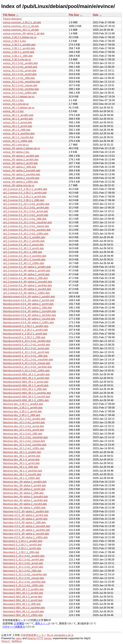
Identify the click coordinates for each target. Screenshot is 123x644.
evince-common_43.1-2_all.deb (21, 26)
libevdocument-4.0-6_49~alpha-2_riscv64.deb (29, 319)
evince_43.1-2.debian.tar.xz (19, 97)
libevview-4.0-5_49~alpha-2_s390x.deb (25, 537)
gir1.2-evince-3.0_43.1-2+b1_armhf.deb (26, 215)
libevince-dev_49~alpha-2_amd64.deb (25, 482)
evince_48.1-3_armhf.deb (18, 126)
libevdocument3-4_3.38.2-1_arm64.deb (25, 330)
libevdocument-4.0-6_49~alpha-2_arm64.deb (29, 300)
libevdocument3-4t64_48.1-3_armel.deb (26, 382)
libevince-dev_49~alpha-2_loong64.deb (25, 497)
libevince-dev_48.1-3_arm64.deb (22, 456)
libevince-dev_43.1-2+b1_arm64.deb (24, 422)
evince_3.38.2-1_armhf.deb (19, 52)
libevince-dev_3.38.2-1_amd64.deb (23, 404)
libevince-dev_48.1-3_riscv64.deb (22, 474)
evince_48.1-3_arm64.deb (18, 119)
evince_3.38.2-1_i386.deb (18, 56)
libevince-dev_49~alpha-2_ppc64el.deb (25, 500)
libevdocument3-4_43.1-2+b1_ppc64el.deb (27, 367)
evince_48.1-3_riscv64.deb (18, 137)
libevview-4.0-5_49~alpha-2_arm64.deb (26, 515)
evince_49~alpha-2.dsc (16, 152)
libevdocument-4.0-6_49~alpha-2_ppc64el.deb (29, 315)
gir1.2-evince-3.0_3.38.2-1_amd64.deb (25, 189)
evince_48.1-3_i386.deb (17, 130)
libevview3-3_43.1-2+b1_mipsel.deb (24, 578)
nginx (19, 638)
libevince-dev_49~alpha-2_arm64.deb (25, 485)
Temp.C (6, 641)
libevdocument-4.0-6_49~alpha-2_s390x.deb (28, 322)
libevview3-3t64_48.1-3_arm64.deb (23, 593)
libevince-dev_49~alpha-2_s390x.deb (24, 508)
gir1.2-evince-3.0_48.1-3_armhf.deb (23, 248)
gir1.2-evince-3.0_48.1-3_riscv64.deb (24, 260)
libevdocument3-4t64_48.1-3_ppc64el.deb (27, 393)
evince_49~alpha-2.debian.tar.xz (22, 148)
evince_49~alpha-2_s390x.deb (20, 182)
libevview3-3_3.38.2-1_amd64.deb (23, 541)
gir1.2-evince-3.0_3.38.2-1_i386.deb (24, 200)
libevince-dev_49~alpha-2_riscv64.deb (25, 504)
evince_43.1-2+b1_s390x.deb (20, 93)
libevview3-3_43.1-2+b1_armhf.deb (23, 567)
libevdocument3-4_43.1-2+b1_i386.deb (25, 356)
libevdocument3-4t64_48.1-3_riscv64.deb (27, 397)
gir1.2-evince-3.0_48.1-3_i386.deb (23, 252)
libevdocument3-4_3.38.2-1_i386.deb (24, 337)
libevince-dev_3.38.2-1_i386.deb (22, 415)
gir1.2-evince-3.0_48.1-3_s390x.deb (24, 263)
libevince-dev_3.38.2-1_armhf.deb (22, 411)
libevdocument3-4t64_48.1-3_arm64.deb (26, 378)
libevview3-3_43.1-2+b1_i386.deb (22, 571)
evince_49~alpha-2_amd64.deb (21, 156)
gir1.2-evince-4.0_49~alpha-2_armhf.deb (26, 274)
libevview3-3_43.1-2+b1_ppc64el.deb (24, 582)
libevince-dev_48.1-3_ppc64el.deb (23, 471)
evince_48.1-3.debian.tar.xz (19, 108)
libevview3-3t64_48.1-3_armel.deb (23, 597)
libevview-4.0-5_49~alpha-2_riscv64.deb (26, 534)
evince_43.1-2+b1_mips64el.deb (22, 82)
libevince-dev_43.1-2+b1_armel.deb (23, 426)
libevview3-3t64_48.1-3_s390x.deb (23, 615)
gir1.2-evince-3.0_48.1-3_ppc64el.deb (25, 256)
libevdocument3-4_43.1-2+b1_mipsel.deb (27, 363)
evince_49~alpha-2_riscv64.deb (21, 178)
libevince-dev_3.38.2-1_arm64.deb (23, 408)
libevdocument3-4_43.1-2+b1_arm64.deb (27, 345)
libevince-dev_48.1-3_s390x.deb (21, 478)
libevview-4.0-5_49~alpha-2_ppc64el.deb (26, 530)
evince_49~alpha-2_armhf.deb (20, 163)
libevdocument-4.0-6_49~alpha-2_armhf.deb (28, 304)
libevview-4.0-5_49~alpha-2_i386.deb (24, 523)
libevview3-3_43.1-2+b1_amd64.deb (24, 556)
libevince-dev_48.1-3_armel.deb (21, 460)
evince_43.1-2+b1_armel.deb (20, 71)
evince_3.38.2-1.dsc (14, 41)
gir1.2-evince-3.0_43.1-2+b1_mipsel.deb (26, 226)
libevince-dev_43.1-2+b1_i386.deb (23, 434)
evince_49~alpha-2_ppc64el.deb (22, 174)
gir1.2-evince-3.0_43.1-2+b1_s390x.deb (26, 234)
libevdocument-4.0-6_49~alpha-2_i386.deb (27, 308)
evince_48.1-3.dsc (13, 111)
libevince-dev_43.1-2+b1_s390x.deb (24, 448)
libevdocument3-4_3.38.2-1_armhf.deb (25, 334)
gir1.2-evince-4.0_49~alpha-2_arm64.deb (27, 271)
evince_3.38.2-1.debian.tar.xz (20, 37)
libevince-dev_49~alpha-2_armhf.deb (24, 489)
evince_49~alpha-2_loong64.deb (22, 171)
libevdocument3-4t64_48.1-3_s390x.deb (26, 400)
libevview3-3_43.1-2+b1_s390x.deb (23, 585)
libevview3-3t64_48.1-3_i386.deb (22, 604)
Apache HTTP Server (39, 638)
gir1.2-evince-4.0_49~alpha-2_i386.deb (25, 278)
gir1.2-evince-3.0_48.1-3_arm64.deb (24, 241)
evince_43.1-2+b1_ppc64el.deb (21, 89)
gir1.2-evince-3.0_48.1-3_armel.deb (23, 245)
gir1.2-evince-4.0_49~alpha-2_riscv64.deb (27, 289)
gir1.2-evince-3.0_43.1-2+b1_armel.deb (26, 211)
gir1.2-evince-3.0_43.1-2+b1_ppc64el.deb (27, 230)
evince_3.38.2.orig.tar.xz (17, 60)
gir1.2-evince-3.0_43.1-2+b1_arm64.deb (26, 208)
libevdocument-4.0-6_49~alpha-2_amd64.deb (29, 297)
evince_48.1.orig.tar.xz (16, 145)
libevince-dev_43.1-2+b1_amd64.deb (24, 419)
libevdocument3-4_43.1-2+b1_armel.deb (26, 348)
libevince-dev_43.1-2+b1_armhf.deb (24, 430)
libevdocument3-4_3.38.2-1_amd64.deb (26, 326)
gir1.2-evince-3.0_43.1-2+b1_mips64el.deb (27, 222)
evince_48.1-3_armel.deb (18, 122)
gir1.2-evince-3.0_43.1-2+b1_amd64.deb (26, 204)
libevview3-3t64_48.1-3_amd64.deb (23, 589)
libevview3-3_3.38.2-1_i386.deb (21, 552)
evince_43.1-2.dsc (13, 100)
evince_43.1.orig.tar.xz (16, 104)
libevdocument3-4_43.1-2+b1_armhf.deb (26, 352)
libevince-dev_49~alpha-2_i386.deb (23, 493)
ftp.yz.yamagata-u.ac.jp (60, 635)
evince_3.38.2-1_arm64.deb (19, 48)
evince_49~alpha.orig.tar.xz (19, 185)
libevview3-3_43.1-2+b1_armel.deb (23, 563)
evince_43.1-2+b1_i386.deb (19, 78)
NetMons (17, 641)
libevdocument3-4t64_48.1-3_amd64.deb (26, 374)
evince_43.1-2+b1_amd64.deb (20, 63)
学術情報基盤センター (33, 635)
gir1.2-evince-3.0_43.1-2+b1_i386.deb (25, 219)
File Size (74, 15)
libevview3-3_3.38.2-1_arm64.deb (22, 545)
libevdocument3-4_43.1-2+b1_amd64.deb (27, 341)
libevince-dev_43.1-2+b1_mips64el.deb (25, 437)
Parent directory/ (12, 19)
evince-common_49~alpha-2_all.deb (24, 33)
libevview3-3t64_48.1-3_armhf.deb (23, 600)
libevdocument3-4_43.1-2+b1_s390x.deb (26, 371)
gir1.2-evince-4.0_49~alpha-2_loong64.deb (28, 282)
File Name (9, 15)
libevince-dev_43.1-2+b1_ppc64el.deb (25, 445)
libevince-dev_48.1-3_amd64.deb (22, 452)
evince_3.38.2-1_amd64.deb (19, 45)
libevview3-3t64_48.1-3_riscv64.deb (23, 611)
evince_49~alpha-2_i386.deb (20, 167)
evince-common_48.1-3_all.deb (21, 30)
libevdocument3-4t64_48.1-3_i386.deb (25, 389)
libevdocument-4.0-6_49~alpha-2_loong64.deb (30, 311)
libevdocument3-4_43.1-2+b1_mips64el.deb (28, 360)
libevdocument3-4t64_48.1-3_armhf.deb (26, 385)
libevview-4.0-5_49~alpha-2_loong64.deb (27, 526)
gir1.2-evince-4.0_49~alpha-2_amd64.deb (27, 267)
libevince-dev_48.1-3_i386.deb (20, 467)
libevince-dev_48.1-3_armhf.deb (21, 463)
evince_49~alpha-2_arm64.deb (21, 160)
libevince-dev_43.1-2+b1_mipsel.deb (24, 441)
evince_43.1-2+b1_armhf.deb (20, 74)
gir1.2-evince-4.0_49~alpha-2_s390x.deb (26, 293)
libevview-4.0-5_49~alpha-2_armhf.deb (25, 519)
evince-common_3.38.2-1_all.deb (22, 22)
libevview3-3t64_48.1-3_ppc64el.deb (24, 608)
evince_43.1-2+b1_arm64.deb (20, 67)
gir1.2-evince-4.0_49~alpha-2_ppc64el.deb (27, 285)
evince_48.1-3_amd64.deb (18, 115)
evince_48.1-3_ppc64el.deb (19, 133)
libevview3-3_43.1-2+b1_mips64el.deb (25, 574)
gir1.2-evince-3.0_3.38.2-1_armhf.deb (25, 197)
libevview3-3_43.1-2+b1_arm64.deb (23, 560)
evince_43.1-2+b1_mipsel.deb (20, 85)
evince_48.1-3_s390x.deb (18, 141)
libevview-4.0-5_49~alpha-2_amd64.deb (26, 511)
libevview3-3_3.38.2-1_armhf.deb (22, 548)
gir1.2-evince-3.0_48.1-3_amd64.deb (24, 237)
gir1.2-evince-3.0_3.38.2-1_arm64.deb (25, 193)
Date (96, 15)
